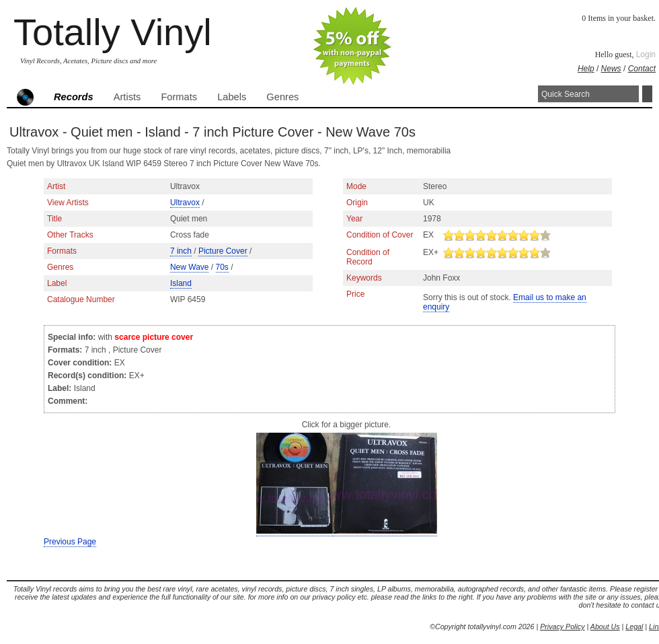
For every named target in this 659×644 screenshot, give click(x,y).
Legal (634, 627)
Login (646, 55)
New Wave (190, 267)
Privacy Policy (562, 627)
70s (222, 267)
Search (647, 94)
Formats (179, 97)
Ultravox (185, 203)
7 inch (181, 251)
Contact (642, 69)
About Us (605, 627)
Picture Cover (223, 251)
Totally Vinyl (113, 32)
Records (74, 97)
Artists (127, 97)
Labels (232, 97)
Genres (282, 97)
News (611, 69)
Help (586, 69)
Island (181, 283)
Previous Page (70, 542)
